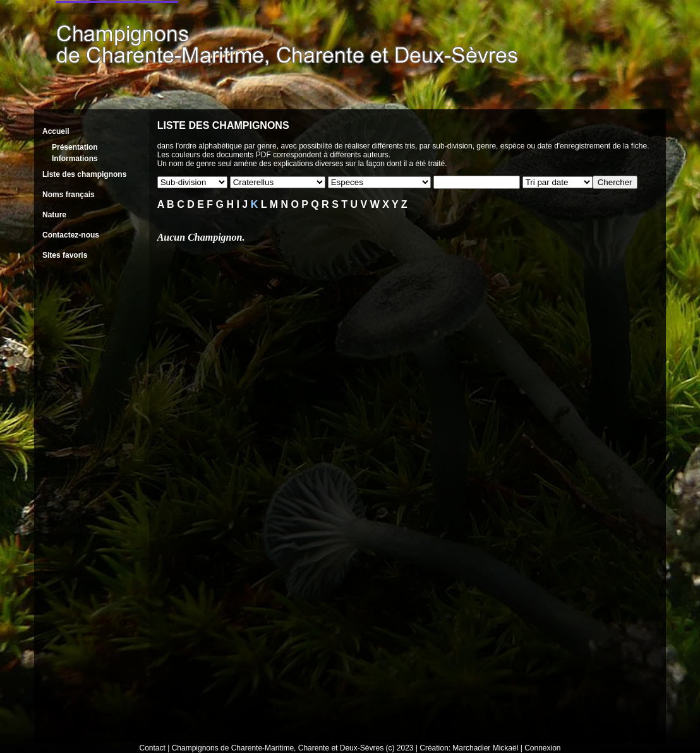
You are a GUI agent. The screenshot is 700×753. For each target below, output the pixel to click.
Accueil (56, 131)
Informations (75, 159)
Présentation (75, 147)
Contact (153, 748)
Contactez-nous (71, 235)
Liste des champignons (84, 174)
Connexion (542, 748)
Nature (54, 215)
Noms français (69, 195)
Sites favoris (65, 255)
